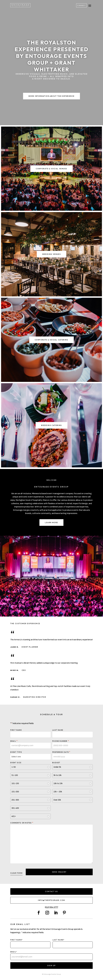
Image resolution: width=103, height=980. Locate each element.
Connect (81, 5)
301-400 (15, 808)
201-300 (15, 800)
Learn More (51, 523)
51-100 (15, 775)
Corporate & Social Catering (51, 340)
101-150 (15, 783)
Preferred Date (61, 752)
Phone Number (61, 741)
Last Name (58, 730)
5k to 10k (57, 775)
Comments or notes (22, 823)
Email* (14, 952)
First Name (16, 730)
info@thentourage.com (51, 900)
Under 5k (57, 767)
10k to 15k (58, 783)
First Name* (16, 940)
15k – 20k (58, 792)
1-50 (14, 767)
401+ (14, 816)
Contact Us (51, 891)
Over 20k (57, 800)
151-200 (15, 792)
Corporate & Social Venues (51, 169)
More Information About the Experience (52, 96)
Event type (16, 752)
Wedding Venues (52, 254)
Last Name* (58, 940)
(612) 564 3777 (51, 907)
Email (14, 741)
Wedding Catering (51, 425)
